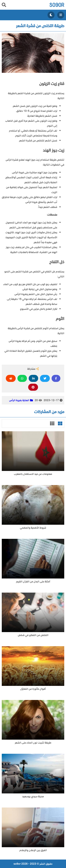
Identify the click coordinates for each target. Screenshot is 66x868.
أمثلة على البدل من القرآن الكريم (33, 582)
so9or (57, 5)
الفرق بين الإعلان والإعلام (33, 850)
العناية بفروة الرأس (19, 400)
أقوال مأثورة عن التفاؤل (33, 689)
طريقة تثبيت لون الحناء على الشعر (33, 743)
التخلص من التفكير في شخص (33, 635)
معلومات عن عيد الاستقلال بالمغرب (33, 474)
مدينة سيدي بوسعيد (33, 797)
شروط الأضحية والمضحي (33, 528)
